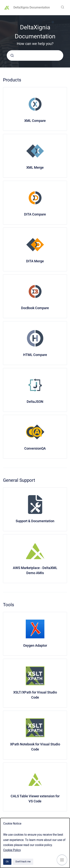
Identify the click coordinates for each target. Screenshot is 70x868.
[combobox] (35, 55)
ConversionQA (35, 448)
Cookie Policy (12, 850)
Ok (7, 862)
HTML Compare (35, 355)
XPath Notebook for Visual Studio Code (35, 747)
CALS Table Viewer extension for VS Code (35, 799)
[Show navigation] (62, 860)
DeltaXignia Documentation (32, 7)
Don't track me (23, 862)
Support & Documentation (35, 521)
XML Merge (35, 167)
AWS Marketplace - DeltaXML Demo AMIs (35, 570)
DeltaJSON (35, 402)
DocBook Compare (35, 308)
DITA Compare (35, 214)
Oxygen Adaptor (35, 645)
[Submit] (12, 55)
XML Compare (35, 121)
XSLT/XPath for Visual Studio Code (35, 695)
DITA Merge (35, 261)
